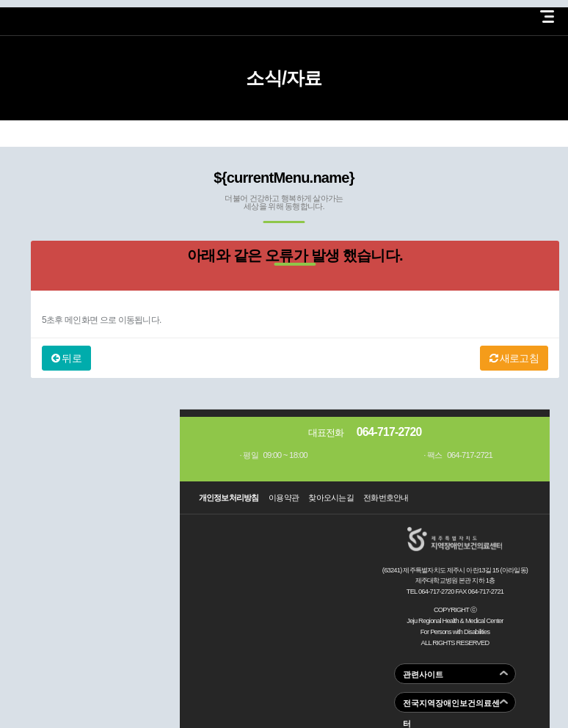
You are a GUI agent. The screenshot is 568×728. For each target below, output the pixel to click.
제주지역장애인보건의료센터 (62, 14)
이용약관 (284, 498)
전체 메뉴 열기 (547, 17)
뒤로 (66, 358)
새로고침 (514, 358)
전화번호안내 (386, 498)
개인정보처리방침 (229, 498)
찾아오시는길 (331, 498)
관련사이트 (423, 674)
